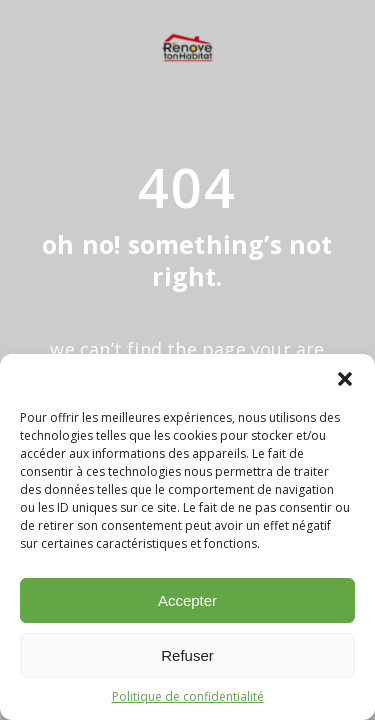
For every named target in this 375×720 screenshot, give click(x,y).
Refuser (187, 655)
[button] (345, 379)
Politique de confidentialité (188, 696)
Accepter (187, 600)
